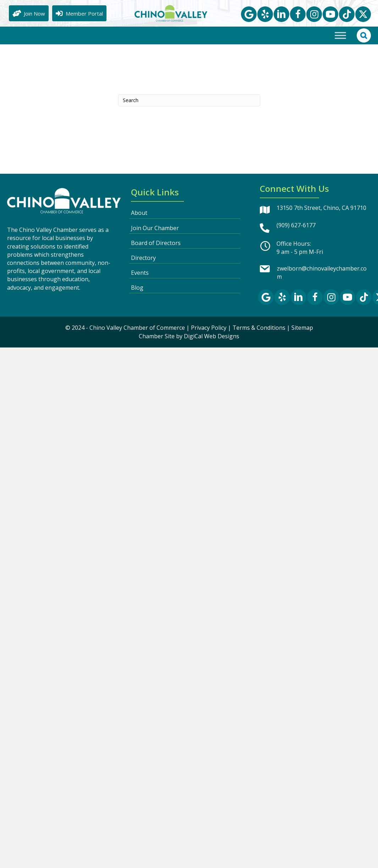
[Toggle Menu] (340, 35)
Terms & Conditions (259, 328)
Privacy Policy (209, 328)
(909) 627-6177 (296, 225)
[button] (249, 14)
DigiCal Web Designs (212, 336)
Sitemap (302, 328)
